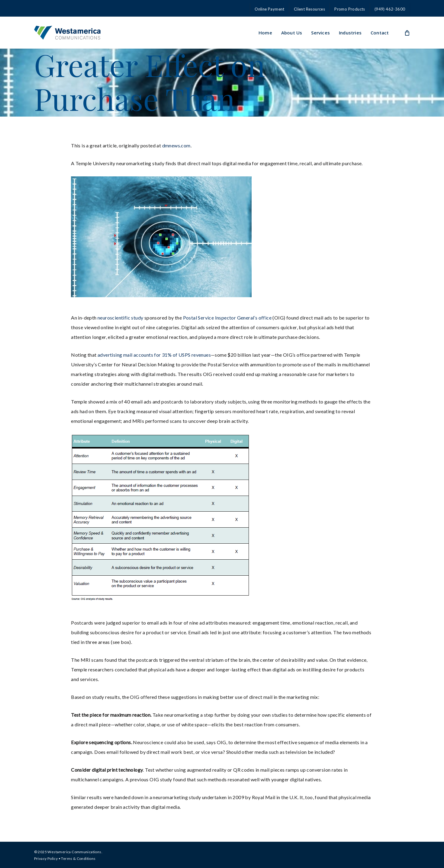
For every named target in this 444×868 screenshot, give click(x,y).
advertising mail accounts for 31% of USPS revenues (154, 355)
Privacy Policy (46, 858)
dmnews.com (176, 145)
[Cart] (407, 33)
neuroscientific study (121, 318)
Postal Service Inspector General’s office (228, 318)
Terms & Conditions (78, 858)
